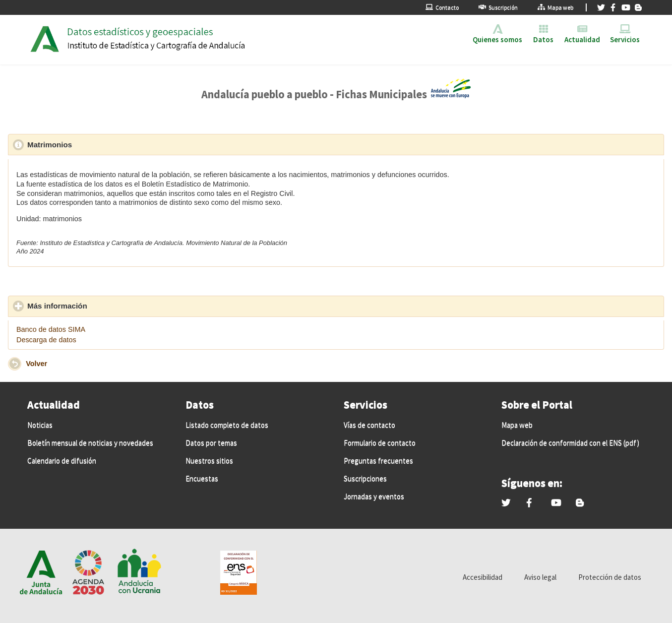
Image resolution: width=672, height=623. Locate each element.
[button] (15, 364)
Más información (103, 306)
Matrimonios (95, 144)
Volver (36, 363)
